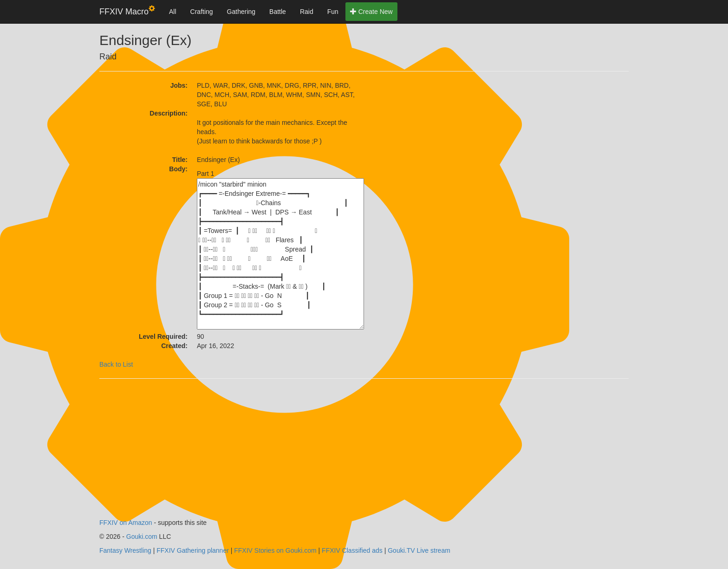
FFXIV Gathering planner (193, 550)
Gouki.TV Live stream (419, 550)
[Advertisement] (448, 139)
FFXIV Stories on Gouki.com (275, 550)
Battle (278, 12)
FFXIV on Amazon (126, 523)
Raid (307, 12)
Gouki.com (142, 537)
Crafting (202, 12)
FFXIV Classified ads (352, 550)
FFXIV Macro (127, 11)
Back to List (116, 364)
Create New (371, 12)
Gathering (241, 12)
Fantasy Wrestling (125, 550)
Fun (333, 12)
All (173, 12)
